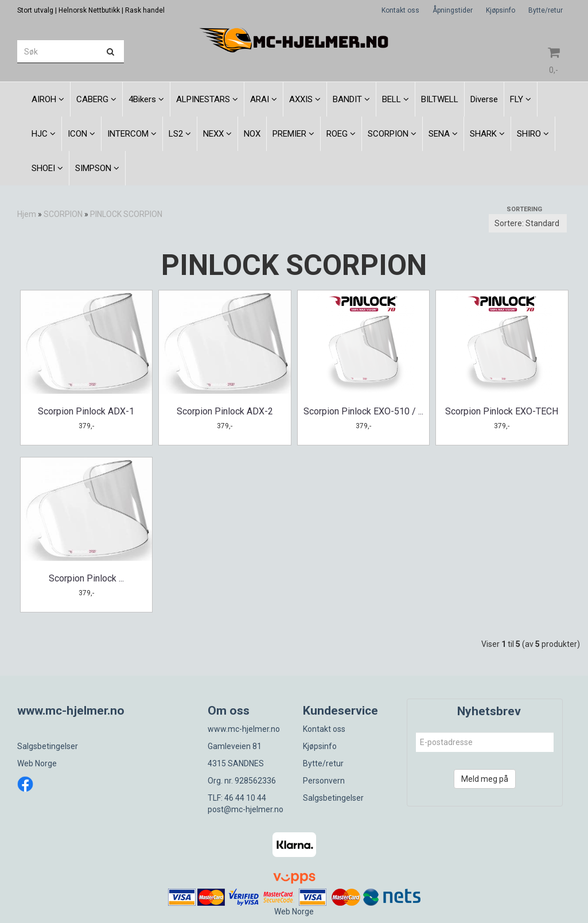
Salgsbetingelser (48, 746)
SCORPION (63, 214)
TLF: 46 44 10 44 (237, 798)
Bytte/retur (546, 10)
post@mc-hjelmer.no (246, 809)
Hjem (27, 214)
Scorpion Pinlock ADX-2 (225, 411)
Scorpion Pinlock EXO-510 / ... (363, 411)
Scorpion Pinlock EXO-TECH (502, 411)
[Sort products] (528, 223)
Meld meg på (485, 779)
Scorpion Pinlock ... (86, 578)
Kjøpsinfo (501, 10)
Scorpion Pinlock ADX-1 (86, 411)
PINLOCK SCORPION (126, 214)
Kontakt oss (400, 10)
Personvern (324, 781)
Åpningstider (453, 10)
